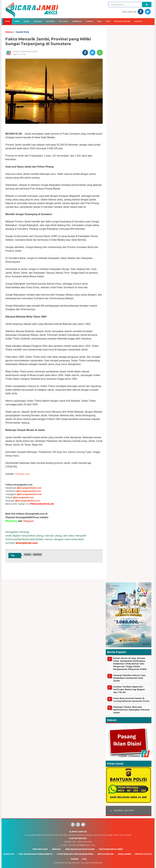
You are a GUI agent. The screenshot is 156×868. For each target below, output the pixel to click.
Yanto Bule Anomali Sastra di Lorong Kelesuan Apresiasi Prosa (131, 700)
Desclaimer (125, 854)
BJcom (76, 863)
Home (7, 21)
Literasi (89, 21)
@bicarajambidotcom (29, 488)
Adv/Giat (139, 21)
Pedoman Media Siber (111, 849)
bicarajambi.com (27, 543)
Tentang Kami (40, 849)
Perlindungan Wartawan (80, 849)
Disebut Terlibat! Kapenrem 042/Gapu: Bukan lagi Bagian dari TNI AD (129, 689)
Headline (27, 554)
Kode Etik (9, 854)
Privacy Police (143, 854)
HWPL (99, 21)
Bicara (27, 21)
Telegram (28, 521)
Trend (17, 21)
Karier (75, 859)
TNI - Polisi (64, 21)
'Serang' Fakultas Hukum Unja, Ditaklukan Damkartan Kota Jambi (129, 678)
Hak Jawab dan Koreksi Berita (36, 854)
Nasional (38, 21)
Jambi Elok (77, 21)
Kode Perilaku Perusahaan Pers (75, 854)
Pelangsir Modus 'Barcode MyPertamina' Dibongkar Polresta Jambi (131, 710)
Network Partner (122, 21)
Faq (84, 859)
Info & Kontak (106, 854)
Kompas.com (22, 474)
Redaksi (56, 849)
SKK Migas (50, 21)
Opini (108, 21)
